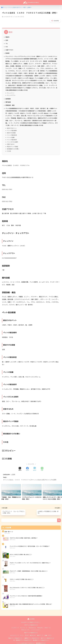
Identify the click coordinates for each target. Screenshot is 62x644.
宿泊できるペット (12, 124)
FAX (7, 43)
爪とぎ (27, 631)
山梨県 (13, 470)
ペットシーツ (24, 624)
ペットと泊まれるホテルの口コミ (26, 639)
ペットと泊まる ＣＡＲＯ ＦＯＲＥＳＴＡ (17, 476)
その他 (9, 147)
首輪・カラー (48, 631)
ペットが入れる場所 (13, 138)
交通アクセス (9, 46)
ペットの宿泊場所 (12, 126)
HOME (31, 615)
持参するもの (11, 140)
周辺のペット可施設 (13, 143)
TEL (7, 39)
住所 (7, 36)
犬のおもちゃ (32, 624)
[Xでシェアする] (20, 465)
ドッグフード (15, 624)
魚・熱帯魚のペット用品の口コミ (22, 636)
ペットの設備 (11, 133)
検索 (59, 516)
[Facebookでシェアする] (27, 465)
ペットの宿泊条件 (12, 136)
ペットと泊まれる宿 (38, 476)
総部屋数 (8, 95)
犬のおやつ (40, 624)
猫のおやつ (33, 631)
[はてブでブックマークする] (35, 465)
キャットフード (14, 631)
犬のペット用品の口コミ (31, 621)
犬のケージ (48, 624)
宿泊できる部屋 (11, 129)
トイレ (22, 631)
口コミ (48, 476)
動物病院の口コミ (41, 639)
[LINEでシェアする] (42, 465)
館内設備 (8, 98)
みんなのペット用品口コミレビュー (31, 618)
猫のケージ (40, 631)
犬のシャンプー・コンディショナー (31, 626)
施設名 (7, 33)
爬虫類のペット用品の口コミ (41, 636)
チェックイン (11, 89)
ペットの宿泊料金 (12, 131)
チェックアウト (11, 91)
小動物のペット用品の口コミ (32, 634)
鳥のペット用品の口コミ (47, 634)
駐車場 (7, 49)
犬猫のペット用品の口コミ (15, 634)
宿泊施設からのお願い (13, 145)
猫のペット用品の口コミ (31, 629)
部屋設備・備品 (10, 101)
